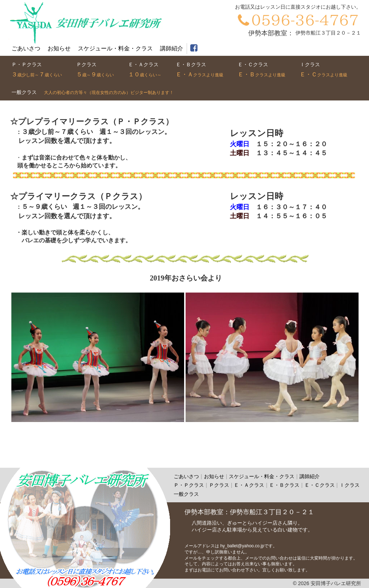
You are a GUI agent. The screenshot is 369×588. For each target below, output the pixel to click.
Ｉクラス (350, 485)
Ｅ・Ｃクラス (320, 485)
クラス (37, 71)
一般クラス (186, 494)
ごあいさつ (26, 48)
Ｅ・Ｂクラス (284, 485)
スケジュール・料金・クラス (262, 476)
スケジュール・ (115, 48)
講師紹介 (172, 48)
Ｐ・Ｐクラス (189, 485)
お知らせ (59, 48)
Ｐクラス (219, 485)
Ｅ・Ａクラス (249, 485)
